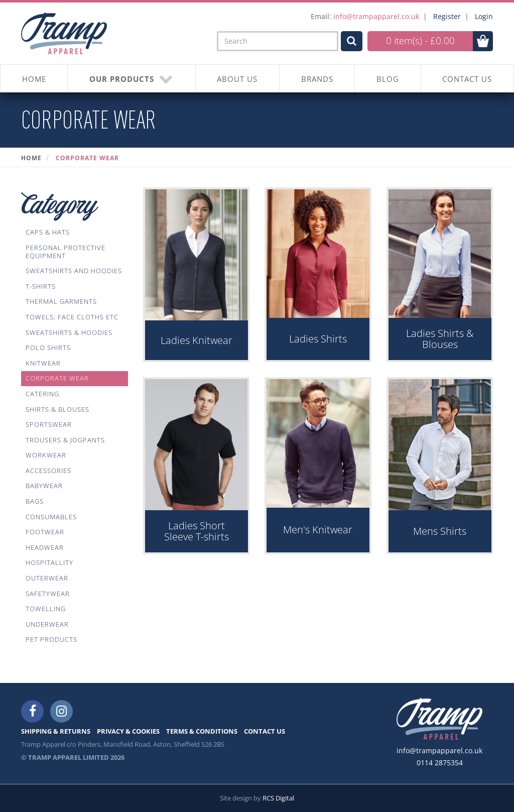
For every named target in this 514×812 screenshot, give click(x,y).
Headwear (45, 547)
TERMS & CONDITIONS (202, 731)
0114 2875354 (440, 763)
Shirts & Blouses (57, 409)
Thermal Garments (61, 301)
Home (31, 158)
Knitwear (43, 363)
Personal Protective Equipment (66, 252)
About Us (237, 79)
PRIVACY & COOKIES (128, 731)
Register (447, 16)
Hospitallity (49, 562)
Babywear (44, 486)
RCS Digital (278, 798)
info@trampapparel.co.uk (376, 16)
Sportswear (49, 424)
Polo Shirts (48, 347)
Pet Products (51, 639)
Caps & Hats (48, 232)
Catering (42, 394)
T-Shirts (41, 286)
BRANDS (317, 79)
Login (484, 16)
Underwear (47, 624)
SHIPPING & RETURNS (56, 731)
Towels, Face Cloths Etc (72, 317)
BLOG (388, 79)
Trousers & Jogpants (65, 440)
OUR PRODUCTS (132, 78)
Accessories (48, 471)
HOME (34, 79)
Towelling (46, 609)
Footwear (45, 532)
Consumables (51, 517)
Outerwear (47, 578)
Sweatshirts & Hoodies (69, 332)
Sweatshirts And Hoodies (74, 271)
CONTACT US (467, 79)
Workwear (46, 455)
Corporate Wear (87, 158)
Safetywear (48, 594)
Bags (35, 501)
